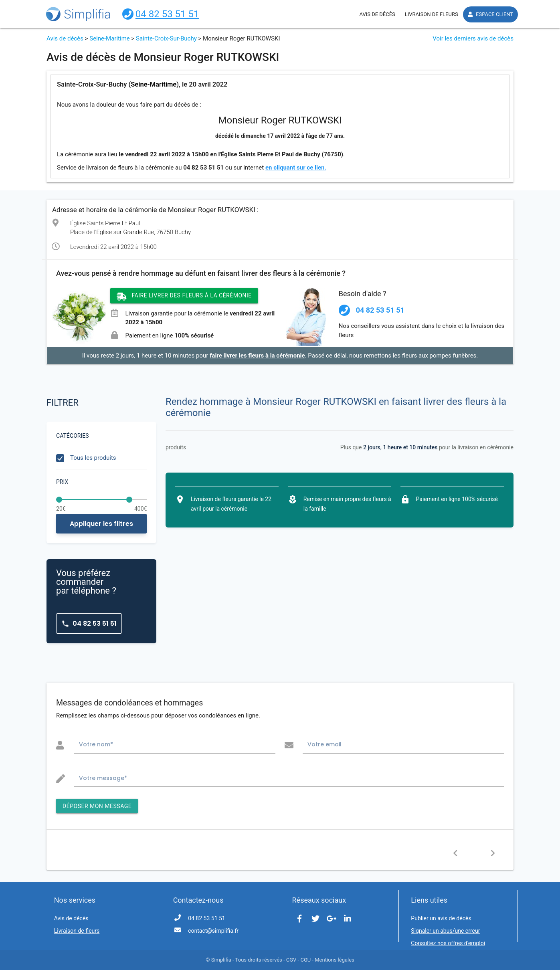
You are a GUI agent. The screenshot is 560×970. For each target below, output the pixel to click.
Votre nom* (96, 744)
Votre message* (103, 778)
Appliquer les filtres (101, 524)
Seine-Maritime (110, 38)
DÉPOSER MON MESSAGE (97, 806)
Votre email (324, 744)
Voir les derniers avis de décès (473, 38)
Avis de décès (65, 38)
